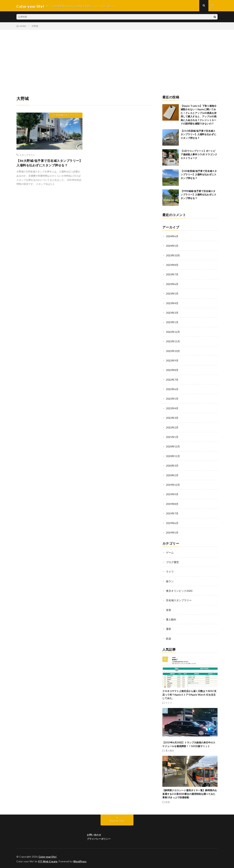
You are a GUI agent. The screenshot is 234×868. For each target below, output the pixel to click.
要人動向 (171, 618)
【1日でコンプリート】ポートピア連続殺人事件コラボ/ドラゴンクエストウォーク (199, 156)
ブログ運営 (172, 561)
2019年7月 (172, 513)
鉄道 (169, 637)
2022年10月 (173, 352)
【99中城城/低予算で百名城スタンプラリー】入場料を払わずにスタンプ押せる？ (198, 196)
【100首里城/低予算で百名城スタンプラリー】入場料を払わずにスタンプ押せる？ (199, 176)
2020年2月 (172, 475)
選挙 (169, 628)
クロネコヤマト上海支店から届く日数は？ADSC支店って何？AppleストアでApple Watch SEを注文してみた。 (189, 693)
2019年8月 (172, 503)
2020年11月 (173, 456)
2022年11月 (173, 342)
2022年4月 (172, 408)
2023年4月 (172, 304)
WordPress (81, 860)
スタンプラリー (27, 156)
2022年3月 (172, 418)
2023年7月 (172, 276)
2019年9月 (172, 494)
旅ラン (170, 580)
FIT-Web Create (48, 860)
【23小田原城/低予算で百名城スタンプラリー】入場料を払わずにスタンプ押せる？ (198, 136)
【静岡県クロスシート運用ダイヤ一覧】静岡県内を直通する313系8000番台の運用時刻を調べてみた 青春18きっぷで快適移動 (190, 792)
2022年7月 (172, 380)
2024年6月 (172, 238)
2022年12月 (173, 333)
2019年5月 (172, 532)
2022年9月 (172, 361)
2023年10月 (173, 257)
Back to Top (117, 819)
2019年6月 (172, 522)
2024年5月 (172, 247)
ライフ (170, 571)
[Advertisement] (117, 59)
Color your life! (48, 855)
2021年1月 (172, 437)
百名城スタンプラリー (67, 117)
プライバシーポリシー (99, 837)
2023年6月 (172, 285)
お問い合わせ (94, 833)
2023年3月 (172, 314)
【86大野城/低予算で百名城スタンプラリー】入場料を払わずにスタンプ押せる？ (48, 165)
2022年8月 (172, 371)
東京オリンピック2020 (179, 590)
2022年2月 (172, 427)
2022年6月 (172, 389)
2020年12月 (173, 446)
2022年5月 (172, 399)
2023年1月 (172, 323)
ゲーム (170, 552)
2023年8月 (172, 266)
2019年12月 (173, 484)
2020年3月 (172, 465)
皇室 (169, 609)
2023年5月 (172, 295)
